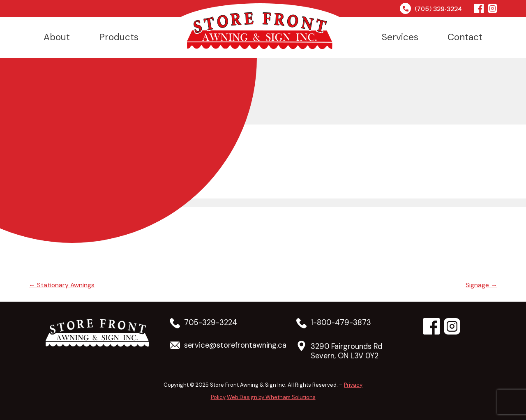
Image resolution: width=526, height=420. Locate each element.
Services (400, 37)
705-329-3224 (211, 323)
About (57, 37)
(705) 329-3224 (431, 8)
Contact (465, 37)
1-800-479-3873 (341, 323)
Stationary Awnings (62, 285)
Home (260, 27)
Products (119, 37)
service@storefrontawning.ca (235, 345)
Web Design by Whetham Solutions (271, 397)
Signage (481, 285)
